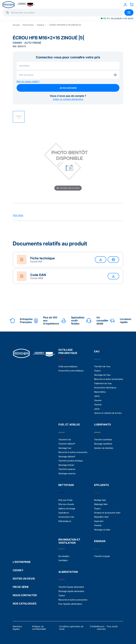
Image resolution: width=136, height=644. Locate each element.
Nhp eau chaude (66, 503)
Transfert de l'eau (102, 366)
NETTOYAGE (66, 484)
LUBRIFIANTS (102, 424)
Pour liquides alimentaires (70, 602)
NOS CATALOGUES (25, 601)
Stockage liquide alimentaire (71, 589)
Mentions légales (17, 625)
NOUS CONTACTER (25, 593)
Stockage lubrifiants (103, 443)
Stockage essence (67, 472)
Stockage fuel (65, 447)
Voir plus (18, 215)
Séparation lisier (101, 515)
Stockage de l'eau (102, 375)
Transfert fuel (65, 439)
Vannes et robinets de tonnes (108, 412)
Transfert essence (67, 468)
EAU (97, 351)
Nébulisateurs (65, 519)
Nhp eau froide (65, 499)
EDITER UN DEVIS (24, 576)
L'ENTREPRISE (22, 560)
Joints (97, 396)
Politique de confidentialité (39, 625)
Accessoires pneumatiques (71, 371)
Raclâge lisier (100, 499)
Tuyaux (97, 371)
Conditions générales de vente (71, 625)
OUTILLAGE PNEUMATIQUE (68, 351)
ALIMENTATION (68, 570)
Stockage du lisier (102, 528)
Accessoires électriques (105, 387)
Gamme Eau (28, 25)
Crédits (93, 624)
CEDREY (18, 568)
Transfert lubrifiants (103, 439)
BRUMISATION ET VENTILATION (69, 539)
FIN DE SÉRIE (21, 585)
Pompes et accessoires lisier (107, 511)
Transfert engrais (102, 554)
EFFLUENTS (101, 484)
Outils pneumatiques (68, 366)
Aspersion (99, 519)
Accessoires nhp (66, 515)
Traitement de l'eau (103, 383)
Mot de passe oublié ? (28, 81)
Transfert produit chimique (71, 460)
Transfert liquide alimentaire (71, 585)
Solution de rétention (104, 447)
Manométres (100, 391)
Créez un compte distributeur (68, 99)
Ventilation (63, 558)
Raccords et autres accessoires (109, 379)
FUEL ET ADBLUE (69, 424)
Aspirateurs (64, 511)
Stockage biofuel (66, 464)
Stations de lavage (67, 507)
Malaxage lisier (101, 503)
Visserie (98, 400)
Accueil (16, 25)
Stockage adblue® (67, 455)
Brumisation (64, 554)
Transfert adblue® (67, 443)
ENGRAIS (100, 539)
